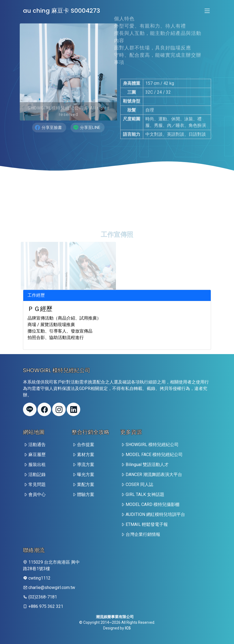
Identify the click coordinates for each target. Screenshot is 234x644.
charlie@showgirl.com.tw (52, 588)
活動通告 (37, 445)
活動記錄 (37, 475)
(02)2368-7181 (43, 597)
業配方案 (86, 484)
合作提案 (86, 445)
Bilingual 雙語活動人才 (147, 465)
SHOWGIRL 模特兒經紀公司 (152, 445)
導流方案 (86, 465)
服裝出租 (37, 465)
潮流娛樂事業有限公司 (115, 617)
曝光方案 (86, 475)
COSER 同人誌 (139, 484)
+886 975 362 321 (46, 606)
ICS (128, 628)
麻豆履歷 (37, 455)
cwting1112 (39, 578)
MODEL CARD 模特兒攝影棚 (153, 504)
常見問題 (37, 484)
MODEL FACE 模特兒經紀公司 (154, 455)
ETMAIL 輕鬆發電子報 (147, 524)
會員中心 (37, 494)
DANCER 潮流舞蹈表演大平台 (154, 475)
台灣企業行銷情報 (143, 534)
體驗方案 (86, 494)
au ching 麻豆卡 (61, 11)
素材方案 (86, 455)
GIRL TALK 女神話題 (145, 494)
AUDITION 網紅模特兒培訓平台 (155, 514)
